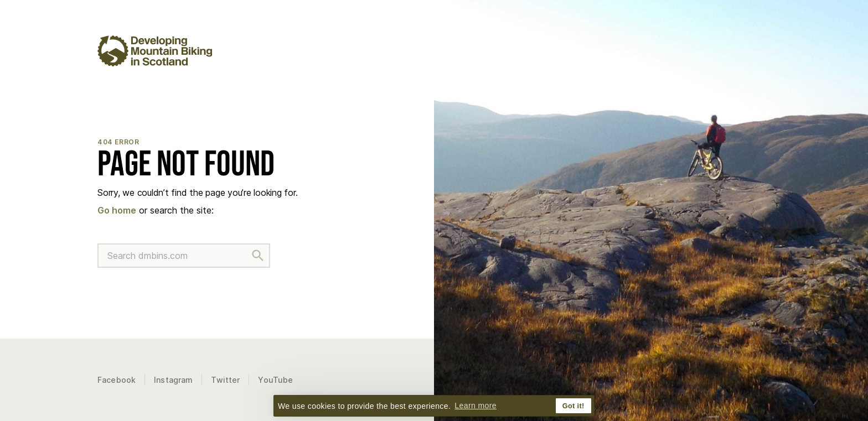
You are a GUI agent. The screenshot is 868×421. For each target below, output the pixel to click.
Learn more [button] (476, 406)
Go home (117, 210)
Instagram (173, 380)
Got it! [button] (573, 406)
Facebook (117, 380)
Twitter (225, 380)
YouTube (275, 380)
